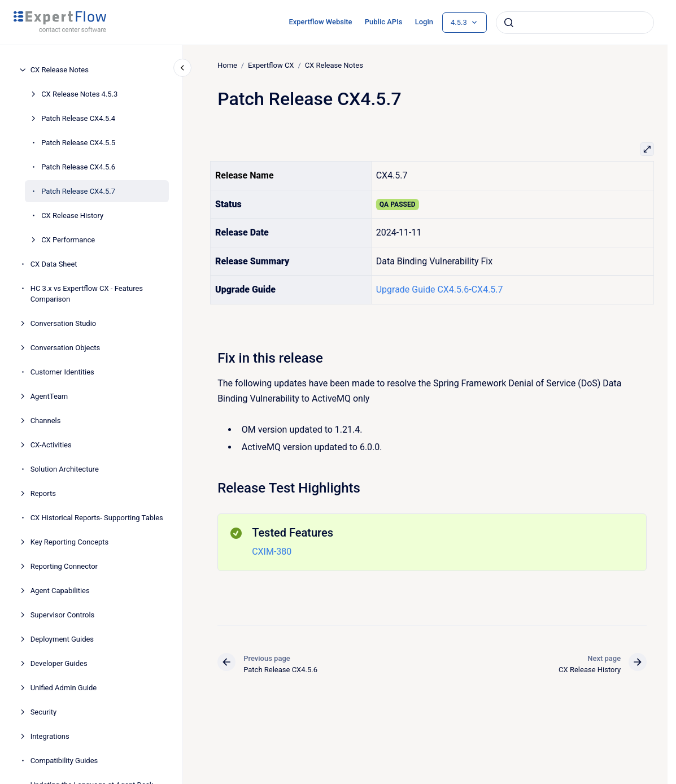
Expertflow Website (320, 22)
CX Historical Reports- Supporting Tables (97, 518)
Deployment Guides (62, 639)
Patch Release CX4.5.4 (78, 118)
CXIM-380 (272, 552)
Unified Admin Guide (64, 688)
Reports (43, 493)
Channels (46, 421)
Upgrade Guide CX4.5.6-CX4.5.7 (439, 289)
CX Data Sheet (54, 264)
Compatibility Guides (64, 761)
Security (44, 712)
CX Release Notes (60, 70)
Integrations (50, 736)
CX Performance (68, 240)
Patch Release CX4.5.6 (78, 167)
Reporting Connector (64, 566)
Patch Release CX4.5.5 (78, 143)
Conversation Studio (64, 323)
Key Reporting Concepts (70, 542)
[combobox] (575, 23)
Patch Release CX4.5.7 (78, 191)
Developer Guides (59, 663)
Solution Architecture (65, 469)
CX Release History (72, 215)
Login (424, 22)
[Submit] (509, 23)
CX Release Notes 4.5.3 (79, 94)
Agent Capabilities (60, 591)
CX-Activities (51, 445)
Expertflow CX (271, 65)
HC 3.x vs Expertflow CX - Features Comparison (87, 294)
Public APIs (384, 22)
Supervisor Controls (63, 615)
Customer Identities (62, 372)
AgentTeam (49, 396)
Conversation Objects (66, 348)
